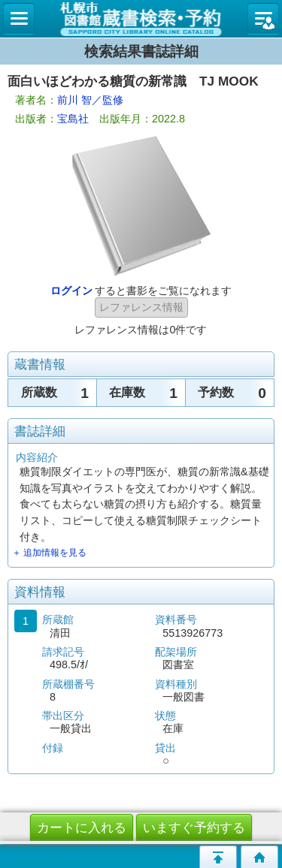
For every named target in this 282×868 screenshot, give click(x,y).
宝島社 (73, 119)
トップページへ (259, 857)
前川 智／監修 (90, 100)
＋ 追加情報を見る (49, 553)
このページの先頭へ (218, 857)
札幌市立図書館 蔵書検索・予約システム (141, 19)
